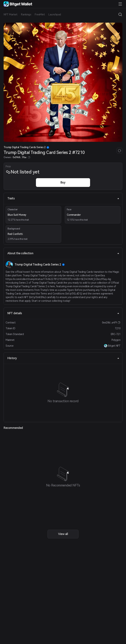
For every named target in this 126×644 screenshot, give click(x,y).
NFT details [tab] (63, 313)
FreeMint (40, 14)
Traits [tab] (63, 198)
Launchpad (55, 14)
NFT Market (10, 14)
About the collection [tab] (63, 253)
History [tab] (63, 358)
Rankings (26, 14)
